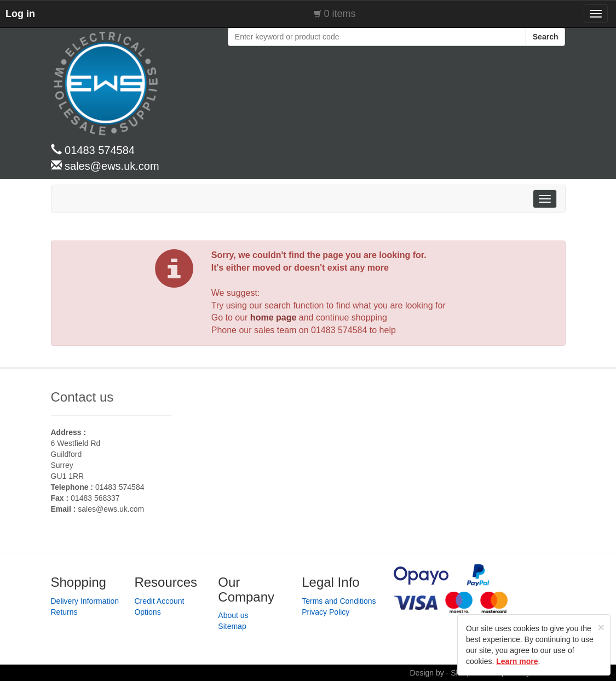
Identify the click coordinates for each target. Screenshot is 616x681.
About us (233, 615)
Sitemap (232, 626)
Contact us (82, 397)
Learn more (517, 661)
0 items (340, 14)
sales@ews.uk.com (111, 509)
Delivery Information (85, 601)
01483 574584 (339, 330)
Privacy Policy (326, 612)
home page (273, 317)
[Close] (601, 627)
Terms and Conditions (339, 601)
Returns (64, 612)
